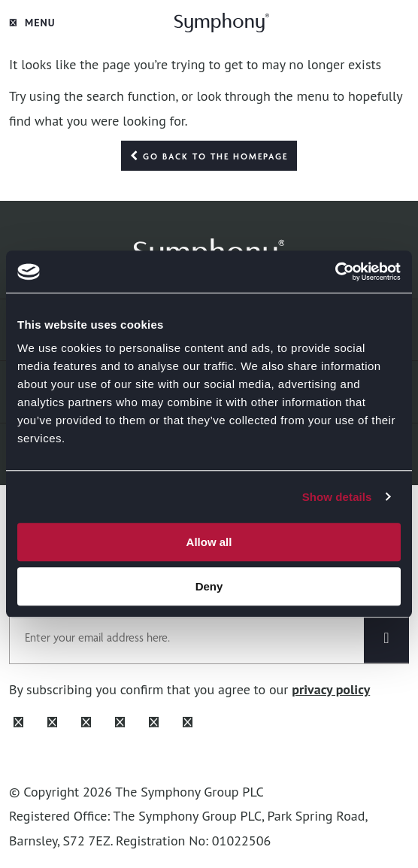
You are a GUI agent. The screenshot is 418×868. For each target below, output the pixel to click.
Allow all (209, 542)
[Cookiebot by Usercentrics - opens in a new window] (335, 272)
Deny (209, 586)
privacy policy (331, 689)
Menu (32, 23)
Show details (337, 497)
